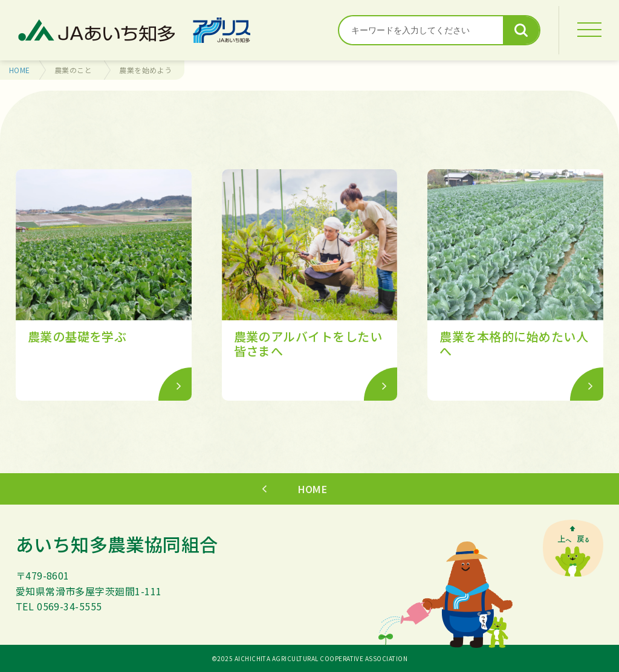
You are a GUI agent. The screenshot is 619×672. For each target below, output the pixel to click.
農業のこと (73, 70)
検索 (521, 30)
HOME (20, 70)
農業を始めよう (145, 70)
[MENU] (589, 30)
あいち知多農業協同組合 (117, 544)
